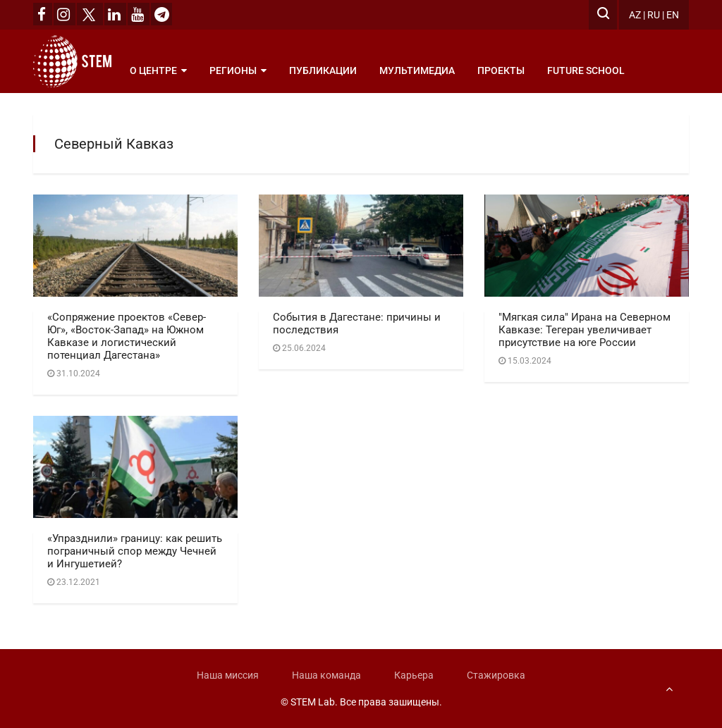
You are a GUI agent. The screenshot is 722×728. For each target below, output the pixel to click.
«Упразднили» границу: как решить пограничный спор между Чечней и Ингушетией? (135, 551)
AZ (635, 15)
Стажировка (496, 675)
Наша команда (326, 675)
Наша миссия (228, 675)
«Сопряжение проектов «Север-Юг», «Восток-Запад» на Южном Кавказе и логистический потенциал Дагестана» (127, 336)
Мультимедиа (417, 70)
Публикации (323, 70)
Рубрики (158, 113)
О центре (158, 70)
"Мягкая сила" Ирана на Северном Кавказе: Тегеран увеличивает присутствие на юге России (585, 330)
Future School (586, 70)
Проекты (501, 70)
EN (673, 15)
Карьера (414, 675)
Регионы (238, 70)
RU (654, 15)
